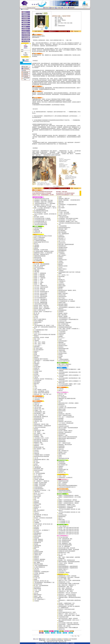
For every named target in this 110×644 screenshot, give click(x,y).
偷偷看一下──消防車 (39, 282)
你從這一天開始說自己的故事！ (65, 415)
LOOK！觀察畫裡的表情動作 (65, 540)
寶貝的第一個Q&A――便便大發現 (41, 305)
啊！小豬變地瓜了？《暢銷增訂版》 (42, 481)
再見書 (36, 354)
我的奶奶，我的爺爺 (63, 316)
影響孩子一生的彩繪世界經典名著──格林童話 (69, 495)
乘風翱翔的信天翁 (63, 249)
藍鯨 (35, 549)
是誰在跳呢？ (37, 347)
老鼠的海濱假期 (62, 441)
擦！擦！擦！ (37, 313)
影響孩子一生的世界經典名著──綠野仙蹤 (68, 500)
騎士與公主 (37, 466)
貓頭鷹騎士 (61, 287)
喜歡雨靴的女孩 (38, 542)
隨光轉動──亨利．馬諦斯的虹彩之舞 (67, 560)
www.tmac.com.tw (31, 8)
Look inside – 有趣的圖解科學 (41, 299)
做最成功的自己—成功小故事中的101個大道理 (69, 534)
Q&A (25, 70)
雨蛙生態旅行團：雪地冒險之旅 (41, 441)
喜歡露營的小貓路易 (63, 306)
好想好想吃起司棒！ (63, 260)
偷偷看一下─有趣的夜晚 (39, 275)
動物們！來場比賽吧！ (63, 293)
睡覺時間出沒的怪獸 (63, 266)
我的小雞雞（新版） (39, 406)
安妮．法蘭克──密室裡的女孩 (65, 588)
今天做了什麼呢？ (63, 352)
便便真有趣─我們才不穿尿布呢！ (41, 359)
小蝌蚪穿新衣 (37, 492)
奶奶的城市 (37, 527)
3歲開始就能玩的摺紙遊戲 (40, 256)
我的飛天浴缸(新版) (38, 470)
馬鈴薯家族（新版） (39, 435)
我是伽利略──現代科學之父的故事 (66, 605)
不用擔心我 (61, 335)
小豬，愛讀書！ (38, 432)
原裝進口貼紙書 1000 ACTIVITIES (41, 242)
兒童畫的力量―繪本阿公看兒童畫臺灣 (67, 551)
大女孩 (60, 339)
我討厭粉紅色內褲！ (63, 353)
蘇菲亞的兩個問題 (63, 211)
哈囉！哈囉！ (37, 498)
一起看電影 (37, 592)
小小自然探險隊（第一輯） (64, 521)
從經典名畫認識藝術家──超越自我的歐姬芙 (68, 566)
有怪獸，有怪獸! (62, 476)
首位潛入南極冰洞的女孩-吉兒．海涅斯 (67, 612)
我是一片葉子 (37, 339)
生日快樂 (61, 356)
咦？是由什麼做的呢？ (39, 350)
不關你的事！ (37, 270)
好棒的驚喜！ (37, 364)
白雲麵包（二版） (38, 410)
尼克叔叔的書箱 (62, 429)
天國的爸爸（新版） (39, 421)
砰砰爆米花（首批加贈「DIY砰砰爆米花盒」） (44, 379)
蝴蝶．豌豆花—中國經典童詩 (65, 364)
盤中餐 (60, 457)
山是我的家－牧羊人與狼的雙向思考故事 (67, 408)
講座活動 (26, 72)
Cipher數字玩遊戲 (38, 259)
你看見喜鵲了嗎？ (63, 571)
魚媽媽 (60, 197)
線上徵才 (26, 67)
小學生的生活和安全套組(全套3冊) (42, 199)
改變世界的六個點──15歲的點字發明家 (67, 596)
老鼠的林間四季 (62, 434)
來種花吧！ (37, 357)
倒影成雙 (61, 556)
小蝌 (60, 209)
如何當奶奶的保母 (38, 584)
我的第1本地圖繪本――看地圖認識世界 (43, 426)
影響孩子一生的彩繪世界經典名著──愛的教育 (69, 503)
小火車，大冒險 (38, 590)
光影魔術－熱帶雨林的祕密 (40, 484)
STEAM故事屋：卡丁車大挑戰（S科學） (67, 220)
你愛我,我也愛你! (38, 322)
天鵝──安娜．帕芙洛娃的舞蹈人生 (66, 590)
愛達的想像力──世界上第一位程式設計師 (68, 593)
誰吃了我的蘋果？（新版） (40, 449)
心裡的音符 (37, 513)
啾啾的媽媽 (61, 342)
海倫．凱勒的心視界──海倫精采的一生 (67, 585)
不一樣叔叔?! (37, 519)
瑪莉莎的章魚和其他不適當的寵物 (41, 456)
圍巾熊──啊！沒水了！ (39, 493)
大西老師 (61, 261)
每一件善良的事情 (63, 397)
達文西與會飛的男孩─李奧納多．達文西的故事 (69, 550)
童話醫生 (61, 355)
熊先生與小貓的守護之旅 (64, 361)
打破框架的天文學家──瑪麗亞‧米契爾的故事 (68, 628)
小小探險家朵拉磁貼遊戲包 (40, 241)
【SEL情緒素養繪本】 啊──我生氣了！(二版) (44, 325)
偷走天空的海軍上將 (63, 330)
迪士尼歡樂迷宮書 (38, 261)
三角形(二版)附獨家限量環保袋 (41, 566)
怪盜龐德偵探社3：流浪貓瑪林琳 (66, 508)
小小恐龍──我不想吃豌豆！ (65, 214)
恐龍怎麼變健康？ (38, 533)
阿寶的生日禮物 (38, 504)
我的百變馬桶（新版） (39, 469)
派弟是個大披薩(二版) (63, 469)
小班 (60, 278)
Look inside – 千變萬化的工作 (41, 285)
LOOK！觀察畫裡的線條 (64, 542)
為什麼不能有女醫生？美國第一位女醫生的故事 (69, 584)
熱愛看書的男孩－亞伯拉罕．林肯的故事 (67, 576)
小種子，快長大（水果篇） (40, 344)
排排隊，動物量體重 (39, 541)
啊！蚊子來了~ (62, 338)
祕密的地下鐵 (62, 629)
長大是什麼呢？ (38, 367)
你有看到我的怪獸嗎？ (39, 489)
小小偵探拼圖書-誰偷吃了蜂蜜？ (41, 330)
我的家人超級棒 (62, 286)
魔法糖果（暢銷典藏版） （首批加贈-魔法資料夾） (70, 200)
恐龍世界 (36, 248)
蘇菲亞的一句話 (38, 521)
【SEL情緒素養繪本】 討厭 (64, 318)
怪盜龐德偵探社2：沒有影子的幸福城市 (67, 506)
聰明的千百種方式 (63, 269)
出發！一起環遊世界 (63, 482)
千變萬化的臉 (37, 231)
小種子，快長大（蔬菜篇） (40, 342)
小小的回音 (61, 283)
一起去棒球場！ (62, 254)
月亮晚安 (36, 316)
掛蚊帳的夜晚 (62, 446)
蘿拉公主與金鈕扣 (63, 484)
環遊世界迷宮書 (38, 257)
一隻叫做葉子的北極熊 (63, 217)
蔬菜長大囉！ (37, 376)
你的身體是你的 (62, 292)
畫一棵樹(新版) (37, 516)
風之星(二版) (61, 395)
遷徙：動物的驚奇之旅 (63, 451)
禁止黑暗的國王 (62, 231)
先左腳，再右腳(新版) (39, 415)
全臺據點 (59, 8)
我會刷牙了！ (37, 351)
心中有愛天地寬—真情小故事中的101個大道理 (69, 531)
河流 (60, 402)
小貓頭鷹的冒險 (38, 467)
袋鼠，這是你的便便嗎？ (39, 269)
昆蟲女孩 (61, 611)
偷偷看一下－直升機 (39, 279)
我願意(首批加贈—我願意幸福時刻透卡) (67, 438)
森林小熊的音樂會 (63, 232)
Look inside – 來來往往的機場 (41, 293)
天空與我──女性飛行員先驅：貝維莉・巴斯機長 (69, 615)
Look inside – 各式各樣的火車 (41, 301)
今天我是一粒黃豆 (38, 371)
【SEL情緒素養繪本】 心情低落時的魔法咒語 (68, 319)
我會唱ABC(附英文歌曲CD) (64, 491)
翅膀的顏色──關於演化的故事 (65, 445)
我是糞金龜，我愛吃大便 (64, 198)
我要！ (36, 385)
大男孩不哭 (61, 235)
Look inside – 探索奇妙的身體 (41, 296)
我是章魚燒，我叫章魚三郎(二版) (41, 581)
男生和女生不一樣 (38, 233)
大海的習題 (61, 389)
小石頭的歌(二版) (62, 406)
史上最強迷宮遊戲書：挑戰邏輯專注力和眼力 (44, 251)
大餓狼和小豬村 (38, 555)
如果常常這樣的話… (38, 476)
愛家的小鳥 (61, 203)
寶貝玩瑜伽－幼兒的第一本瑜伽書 (41, 337)
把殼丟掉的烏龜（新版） (39, 430)
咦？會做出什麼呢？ (39, 348)
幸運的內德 (37, 453)
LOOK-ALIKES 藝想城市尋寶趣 (65, 545)
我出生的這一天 (62, 238)
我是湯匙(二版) (37, 535)
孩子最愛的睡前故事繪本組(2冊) (41, 211)
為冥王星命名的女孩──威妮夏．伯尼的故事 (68, 618)
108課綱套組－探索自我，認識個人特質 (43, 205)
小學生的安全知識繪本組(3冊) (41, 225)
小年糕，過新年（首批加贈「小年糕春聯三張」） (69, 329)
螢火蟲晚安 (37, 506)
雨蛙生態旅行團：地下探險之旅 (41, 515)
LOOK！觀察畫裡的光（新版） (65, 543)
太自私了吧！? (37, 333)
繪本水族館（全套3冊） (39, 217)
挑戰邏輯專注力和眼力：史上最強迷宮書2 (43, 253)
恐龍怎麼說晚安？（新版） (40, 413)
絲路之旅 (61, 390)
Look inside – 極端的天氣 (40, 289)
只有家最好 (37, 601)
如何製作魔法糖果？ (63, 341)
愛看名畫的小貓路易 (63, 304)
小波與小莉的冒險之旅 (39, 398)
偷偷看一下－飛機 (38, 284)
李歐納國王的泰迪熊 (63, 247)
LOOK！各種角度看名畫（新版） (66, 539)
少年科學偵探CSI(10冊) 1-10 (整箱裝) (42, 218)
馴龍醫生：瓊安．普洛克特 (64, 626)
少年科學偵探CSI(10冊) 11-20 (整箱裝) (42, 220)
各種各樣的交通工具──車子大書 (66, 300)
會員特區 (47, 8)
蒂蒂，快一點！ (62, 241)
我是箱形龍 (37, 538)
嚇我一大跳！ (37, 362)
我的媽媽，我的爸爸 (63, 313)
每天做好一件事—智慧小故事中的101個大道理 (69, 528)
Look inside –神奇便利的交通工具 (41, 292)
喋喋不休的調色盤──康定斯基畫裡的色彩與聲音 (69, 562)
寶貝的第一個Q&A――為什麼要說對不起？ (43, 312)
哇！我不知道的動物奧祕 (39, 473)
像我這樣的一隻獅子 (63, 229)
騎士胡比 (36, 461)
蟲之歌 (36, 423)
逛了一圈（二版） (63, 554)
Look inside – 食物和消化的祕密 (41, 287)
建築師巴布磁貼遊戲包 (39, 239)
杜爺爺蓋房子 (62, 471)
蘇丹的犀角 (61, 420)
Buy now (76, 31)
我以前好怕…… (37, 570)
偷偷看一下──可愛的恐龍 (40, 278)
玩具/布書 (65, 8)
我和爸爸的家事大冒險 (63, 349)
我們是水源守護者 (63, 425)
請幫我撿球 (61, 312)
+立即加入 (26, 56)
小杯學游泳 (61, 271)
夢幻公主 (36, 244)
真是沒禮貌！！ (38, 331)
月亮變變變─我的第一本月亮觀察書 (42, 455)
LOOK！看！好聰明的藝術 (64, 546)
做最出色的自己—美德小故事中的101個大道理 (69, 532)
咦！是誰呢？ (37, 463)
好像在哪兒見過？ (63, 246)
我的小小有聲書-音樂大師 (40, 310)
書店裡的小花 (62, 280)
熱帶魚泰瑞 (37, 576)
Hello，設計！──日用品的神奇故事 (66, 417)
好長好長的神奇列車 (39, 267)
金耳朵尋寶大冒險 (63, 515)
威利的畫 (61, 468)
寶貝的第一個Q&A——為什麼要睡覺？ (42, 309)
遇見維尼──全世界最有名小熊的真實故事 (43, 518)
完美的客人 (37, 450)
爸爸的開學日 (62, 252)
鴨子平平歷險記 (38, 495)
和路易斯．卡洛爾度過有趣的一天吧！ (67, 603)
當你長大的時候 (62, 411)
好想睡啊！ (37, 365)
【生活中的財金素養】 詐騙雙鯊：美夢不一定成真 (69, 384)
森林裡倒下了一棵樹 (63, 435)
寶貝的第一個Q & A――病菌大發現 (41, 307)
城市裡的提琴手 (38, 587)
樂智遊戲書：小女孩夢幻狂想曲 (41, 250)
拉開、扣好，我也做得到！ (40, 266)
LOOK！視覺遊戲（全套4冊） (41, 390)
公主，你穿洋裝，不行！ (64, 275)
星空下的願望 (62, 208)
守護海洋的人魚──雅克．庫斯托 (66, 591)
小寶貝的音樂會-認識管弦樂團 (41, 304)
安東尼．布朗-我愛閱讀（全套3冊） (42, 391)
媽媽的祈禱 (37, 547)
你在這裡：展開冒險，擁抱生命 (65, 431)
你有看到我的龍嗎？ (39, 487)
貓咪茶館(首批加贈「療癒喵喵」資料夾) (67, 290)
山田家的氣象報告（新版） (40, 412)
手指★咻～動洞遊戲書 (39, 479)
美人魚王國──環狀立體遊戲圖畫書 (42, 264)
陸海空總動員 (37, 382)
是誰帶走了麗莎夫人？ (63, 569)
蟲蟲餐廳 (61, 336)
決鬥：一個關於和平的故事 (64, 443)
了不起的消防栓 (62, 332)
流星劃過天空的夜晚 (39, 552)
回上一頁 (74, 636)
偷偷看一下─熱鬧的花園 (39, 276)
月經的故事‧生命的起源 (64, 426)
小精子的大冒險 (38, 407)
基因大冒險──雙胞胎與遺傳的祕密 (66, 244)
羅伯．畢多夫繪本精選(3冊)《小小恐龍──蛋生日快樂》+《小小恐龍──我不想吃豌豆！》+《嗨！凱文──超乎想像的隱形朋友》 (45, 208)
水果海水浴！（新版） (39, 444)
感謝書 (36, 353)
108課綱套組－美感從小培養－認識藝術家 (43, 202)
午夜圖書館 (37, 522)
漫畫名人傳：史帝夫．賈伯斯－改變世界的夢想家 (69, 580)
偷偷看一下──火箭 (38, 281)
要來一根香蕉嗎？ (63, 255)
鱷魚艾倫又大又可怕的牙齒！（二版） (42, 490)
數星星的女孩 (62, 405)
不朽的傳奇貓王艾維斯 (63, 617)
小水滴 (36, 388)
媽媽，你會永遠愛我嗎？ (39, 510)
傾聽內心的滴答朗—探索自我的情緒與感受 (68, 437)
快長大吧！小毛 (62, 473)
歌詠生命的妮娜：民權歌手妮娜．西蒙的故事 (68, 623)
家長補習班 (37, 529)
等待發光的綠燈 (62, 333)
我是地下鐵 (61, 449)
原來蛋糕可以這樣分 (63, 346)
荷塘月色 (36, 509)
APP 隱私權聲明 (73, 639)
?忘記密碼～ (26, 54)
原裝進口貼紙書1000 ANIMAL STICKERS (43, 236)
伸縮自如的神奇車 (63, 297)
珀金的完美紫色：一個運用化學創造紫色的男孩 (69, 624)
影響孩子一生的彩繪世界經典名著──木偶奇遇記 (69, 501)
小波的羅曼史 (37, 399)
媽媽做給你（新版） (39, 443)
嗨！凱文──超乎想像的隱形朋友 (41, 585)
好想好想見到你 (62, 243)
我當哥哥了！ (37, 512)
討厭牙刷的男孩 (38, 546)
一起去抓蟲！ (37, 472)
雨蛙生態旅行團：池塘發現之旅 (41, 416)
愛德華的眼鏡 (62, 237)
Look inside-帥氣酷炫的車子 (40, 298)
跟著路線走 (37, 503)
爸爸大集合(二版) (38, 478)
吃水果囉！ (37, 374)
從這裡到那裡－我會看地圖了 (65, 322)
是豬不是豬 (61, 202)
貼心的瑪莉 (37, 532)
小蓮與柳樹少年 (62, 281)
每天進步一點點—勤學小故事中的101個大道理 (69, 529)
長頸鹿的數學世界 (63, 310)
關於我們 (53, 8)
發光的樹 (61, 412)
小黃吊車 (36, 377)
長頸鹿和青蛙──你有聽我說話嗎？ (42, 572)
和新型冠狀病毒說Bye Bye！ (65, 228)
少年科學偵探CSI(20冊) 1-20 (40, 221)
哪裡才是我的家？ (38, 595)
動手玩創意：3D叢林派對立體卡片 (42, 254)
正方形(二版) (37, 578)
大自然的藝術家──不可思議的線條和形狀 (68, 205)
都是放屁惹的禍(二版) (39, 418)
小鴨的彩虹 (37, 341)
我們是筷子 (61, 257)
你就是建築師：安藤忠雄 (64, 572)
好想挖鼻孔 (61, 347)
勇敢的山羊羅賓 (62, 409)
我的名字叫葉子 (38, 496)
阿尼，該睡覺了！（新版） (40, 433)
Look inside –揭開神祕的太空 (40, 295)
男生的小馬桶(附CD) (39, 321)
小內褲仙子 (37, 550)
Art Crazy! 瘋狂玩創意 (63, 537)
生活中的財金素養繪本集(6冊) (65, 385)
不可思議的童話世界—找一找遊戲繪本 (67, 301)
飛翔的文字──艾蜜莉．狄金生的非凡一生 (68, 614)
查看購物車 (72, 8)
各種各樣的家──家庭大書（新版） (42, 424)
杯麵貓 (60, 358)
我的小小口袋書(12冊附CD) (40, 319)
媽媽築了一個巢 (38, 596)
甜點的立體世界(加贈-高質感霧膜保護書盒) (68, 486)
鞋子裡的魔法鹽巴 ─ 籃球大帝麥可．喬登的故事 (69, 577)
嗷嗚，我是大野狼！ (63, 315)
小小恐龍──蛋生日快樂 (64, 212)
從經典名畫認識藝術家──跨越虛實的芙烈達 (68, 568)
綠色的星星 (61, 263)
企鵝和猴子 (61, 466)
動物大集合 (37, 384)
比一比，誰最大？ (38, 475)
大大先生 (61, 267)
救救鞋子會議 (62, 520)
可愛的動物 (37, 245)
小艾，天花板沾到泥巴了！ (40, 599)
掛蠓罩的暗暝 (62, 448)
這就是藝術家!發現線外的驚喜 (65, 327)
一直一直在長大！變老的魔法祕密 (66, 423)
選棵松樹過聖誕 (38, 589)
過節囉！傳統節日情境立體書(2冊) (42, 393)
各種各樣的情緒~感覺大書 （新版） (42, 460)
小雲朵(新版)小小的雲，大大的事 (41, 438)
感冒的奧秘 (37, 229)
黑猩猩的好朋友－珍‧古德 (64, 582)
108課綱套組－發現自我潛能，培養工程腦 (43, 200)
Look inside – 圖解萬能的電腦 (41, 302)
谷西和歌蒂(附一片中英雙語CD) (65, 478)
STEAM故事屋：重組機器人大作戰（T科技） (68, 222)
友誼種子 (36, 464)
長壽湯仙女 (37, 558)
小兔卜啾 (36, 458)
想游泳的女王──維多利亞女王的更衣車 (67, 594)
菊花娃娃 (36, 429)
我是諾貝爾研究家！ (39, 598)
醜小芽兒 (61, 289)
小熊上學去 (37, 569)
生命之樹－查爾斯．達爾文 (64, 579)
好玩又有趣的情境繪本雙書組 (40, 223)
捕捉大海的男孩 (62, 454)
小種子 (36, 387)
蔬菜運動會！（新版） (39, 436)
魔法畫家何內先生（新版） (64, 553)
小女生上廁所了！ (38, 345)
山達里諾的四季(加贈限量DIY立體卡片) (67, 487)
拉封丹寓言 (37, 452)
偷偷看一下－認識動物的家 (40, 273)
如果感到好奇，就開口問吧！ (65, 414)
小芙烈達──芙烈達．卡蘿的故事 (66, 563)
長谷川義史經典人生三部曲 (40, 212)
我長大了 (36, 324)
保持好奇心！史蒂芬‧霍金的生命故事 (67, 609)
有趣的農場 (37, 247)
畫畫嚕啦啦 (37, 446)
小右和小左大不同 (63, 321)
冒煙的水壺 (37, 556)
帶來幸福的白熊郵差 (39, 564)
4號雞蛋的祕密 (62, 350)
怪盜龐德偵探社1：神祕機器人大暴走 (67, 505)
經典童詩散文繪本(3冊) (64, 366)
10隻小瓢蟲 (37, 272)
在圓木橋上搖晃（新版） (39, 409)
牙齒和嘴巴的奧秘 (38, 228)
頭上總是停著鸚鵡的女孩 (39, 567)
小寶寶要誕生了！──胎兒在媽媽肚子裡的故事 (44, 360)
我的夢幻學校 (62, 284)
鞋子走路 (36, 318)
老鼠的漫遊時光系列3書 (64, 458)
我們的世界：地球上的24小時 (65, 422)
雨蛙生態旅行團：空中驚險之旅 (41, 440)
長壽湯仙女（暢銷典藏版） (40, 559)
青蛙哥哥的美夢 (62, 344)
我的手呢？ (37, 315)
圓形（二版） (62, 206)
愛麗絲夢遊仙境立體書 (63, 481)
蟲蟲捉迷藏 (37, 501)
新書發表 (26, 74)
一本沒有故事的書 (63, 226)
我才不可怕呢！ (62, 298)
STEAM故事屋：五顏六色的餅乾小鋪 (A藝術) (68, 218)
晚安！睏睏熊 (37, 562)
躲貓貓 (36, 579)
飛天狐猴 (36, 544)
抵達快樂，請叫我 (63, 452)
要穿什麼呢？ (37, 356)
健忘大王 (61, 518)
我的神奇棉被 (62, 277)
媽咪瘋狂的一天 (38, 507)
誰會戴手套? (37, 368)
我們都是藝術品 (62, 565)
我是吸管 (61, 258)
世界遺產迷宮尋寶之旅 (39, 561)
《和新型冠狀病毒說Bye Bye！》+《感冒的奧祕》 (45, 203)
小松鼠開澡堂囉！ (38, 380)
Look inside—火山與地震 (39, 290)
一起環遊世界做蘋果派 (63, 359)
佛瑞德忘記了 (37, 575)
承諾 (35, 499)
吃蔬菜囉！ (37, 373)
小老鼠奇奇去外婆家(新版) (40, 427)
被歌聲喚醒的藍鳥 (63, 251)
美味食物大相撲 (62, 295)
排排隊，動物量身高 (39, 539)
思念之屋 (36, 593)
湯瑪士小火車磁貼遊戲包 (39, 238)
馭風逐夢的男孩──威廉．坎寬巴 (66, 587)
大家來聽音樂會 (62, 463)
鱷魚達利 (61, 264)
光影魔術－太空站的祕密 (39, 486)
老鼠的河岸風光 (62, 440)
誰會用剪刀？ (37, 370)
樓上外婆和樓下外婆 (63, 465)
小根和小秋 (37, 404)
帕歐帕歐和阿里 (62, 517)
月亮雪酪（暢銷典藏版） (39, 573)
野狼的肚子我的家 (38, 553)
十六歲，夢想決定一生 (63, 526)
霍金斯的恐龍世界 (38, 420)
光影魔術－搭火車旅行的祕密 (40, 483)
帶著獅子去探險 (62, 303)
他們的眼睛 (61, 418)
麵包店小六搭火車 (63, 215)
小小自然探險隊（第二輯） (64, 523)
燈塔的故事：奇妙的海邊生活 (65, 432)
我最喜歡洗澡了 (38, 403)
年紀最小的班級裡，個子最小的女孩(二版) (43, 524)
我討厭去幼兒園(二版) (39, 447)
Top (78, 636)
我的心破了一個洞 (63, 394)
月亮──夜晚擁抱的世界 (64, 234)
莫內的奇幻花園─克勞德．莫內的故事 (67, 548)
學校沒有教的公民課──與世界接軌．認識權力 (69, 403)
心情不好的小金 (62, 240)
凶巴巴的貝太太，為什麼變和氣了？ (42, 530)
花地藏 (60, 455)
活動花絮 (26, 76)
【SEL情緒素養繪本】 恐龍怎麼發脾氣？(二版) (44, 582)
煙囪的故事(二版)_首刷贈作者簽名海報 (67, 398)
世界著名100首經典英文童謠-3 (65, 492)
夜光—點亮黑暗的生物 (63, 324)
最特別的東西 (62, 462)
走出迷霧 (61, 400)
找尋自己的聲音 (38, 536)
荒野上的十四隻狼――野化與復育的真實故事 (68, 428)
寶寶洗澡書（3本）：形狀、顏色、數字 (43, 394)
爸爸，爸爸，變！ (38, 526)
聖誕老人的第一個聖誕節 (64, 326)
